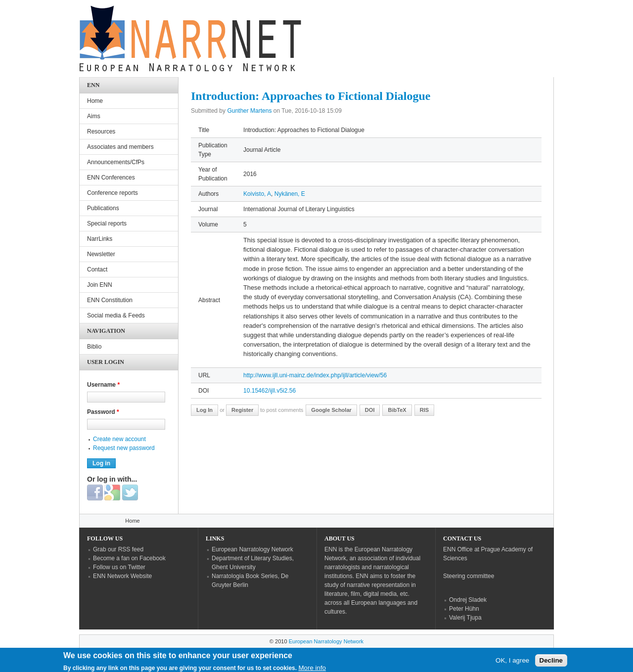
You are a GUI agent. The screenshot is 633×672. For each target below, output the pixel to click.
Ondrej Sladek (468, 600)
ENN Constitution (110, 300)
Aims (94, 116)
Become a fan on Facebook (129, 558)
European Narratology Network (252, 549)
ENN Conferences (111, 178)
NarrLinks (100, 239)
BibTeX (397, 410)
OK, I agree (512, 663)
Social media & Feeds (116, 315)
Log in (204, 410)
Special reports (107, 224)
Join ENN (100, 285)
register (242, 410)
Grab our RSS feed (118, 549)
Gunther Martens (249, 111)
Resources (101, 132)
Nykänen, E (290, 194)
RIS (424, 410)
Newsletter (101, 254)
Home (95, 101)
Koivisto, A (257, 194)
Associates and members (120, 147)
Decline (551, 663)
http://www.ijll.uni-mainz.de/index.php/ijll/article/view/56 (315, 375)
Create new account (119, 439)
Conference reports (113, 193)
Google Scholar (331, 410)
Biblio (94, 347)
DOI (370, 410)
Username (103, 385)
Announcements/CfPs (116, 162)
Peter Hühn (464, 609)
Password (103, 412)
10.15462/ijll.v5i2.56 (270, 391)
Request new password (124, 448)
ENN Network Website (122, 576)
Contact (97, 269)
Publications (103, 208)
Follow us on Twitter (119, 567)
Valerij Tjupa (465, 618)
